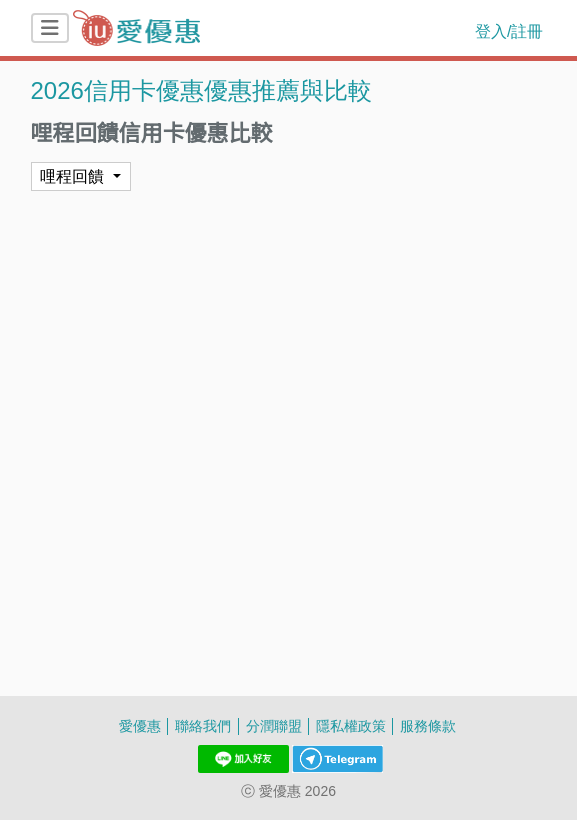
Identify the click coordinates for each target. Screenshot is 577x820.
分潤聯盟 (274, 725)
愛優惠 (140, 725)
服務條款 (428, 725)
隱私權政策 (351, 725)
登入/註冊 (509, 31)
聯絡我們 (203, 725)
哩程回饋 (72, 176)
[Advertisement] (289, 241)
